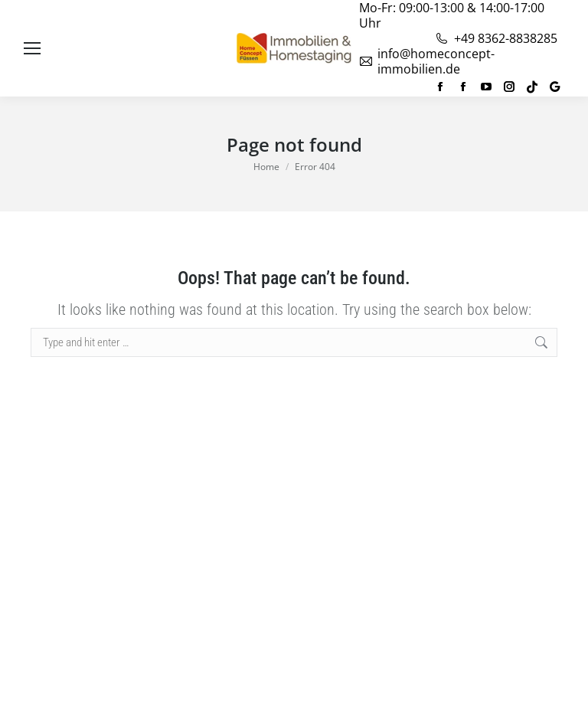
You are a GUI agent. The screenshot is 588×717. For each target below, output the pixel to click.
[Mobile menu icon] (32, 48)
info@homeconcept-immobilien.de (427, 61)
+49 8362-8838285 (496, 38)
